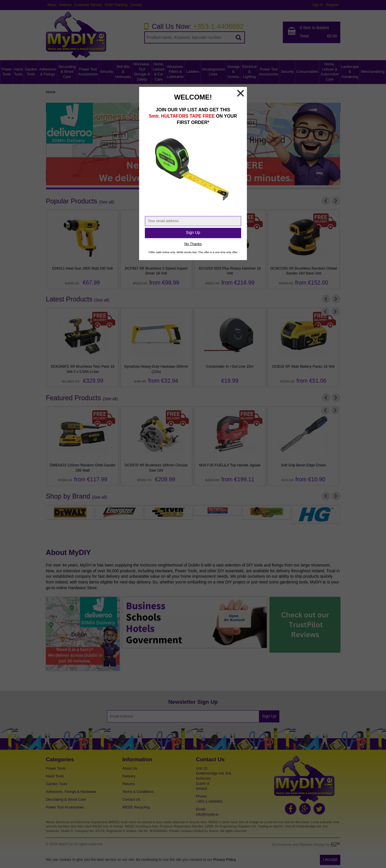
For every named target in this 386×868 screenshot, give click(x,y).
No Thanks (193, 244)
